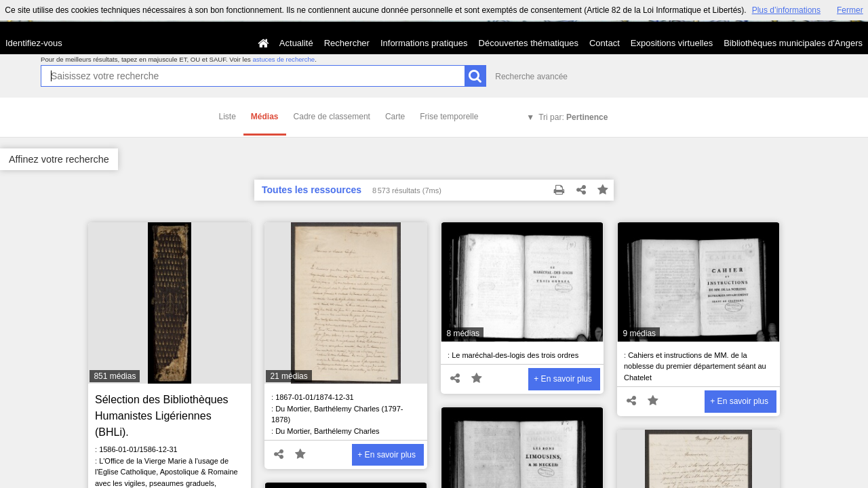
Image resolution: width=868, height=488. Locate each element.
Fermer (850, 10)
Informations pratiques (424, 43)
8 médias (463, 333)
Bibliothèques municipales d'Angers (793, 43)
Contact (605, 43)
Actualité (296, 43)
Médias (265, 117)
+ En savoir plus (387, 455)
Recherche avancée (531, 77)
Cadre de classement (332, 117)
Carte (395, 117)
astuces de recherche (283, 59)
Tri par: (573, 117)
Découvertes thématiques (529, 43)
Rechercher (347, 43)
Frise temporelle (449, 117)
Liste (228, 117)
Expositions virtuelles (672, 43)
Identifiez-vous (34, 43)
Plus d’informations (786, 10)
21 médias (289, 376)
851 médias (115, 376)
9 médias (639, 333)
